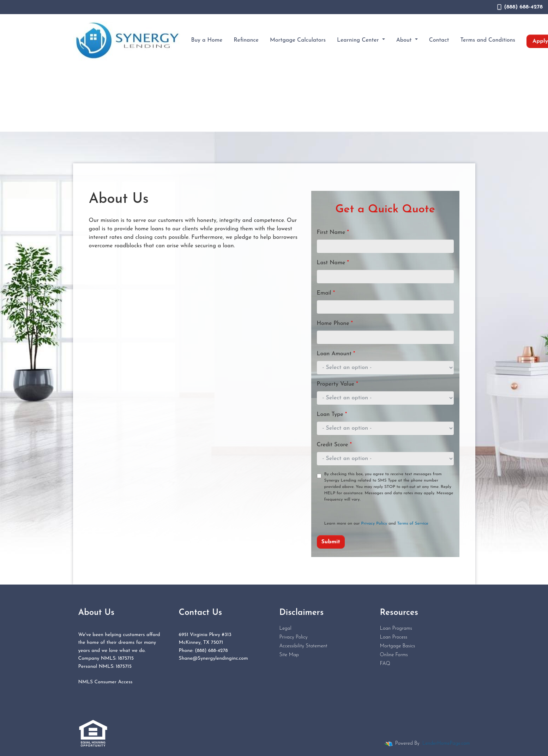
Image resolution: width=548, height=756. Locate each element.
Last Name (333, 263)
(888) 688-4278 (520, 7)
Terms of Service (413, 524)
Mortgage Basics (398, 646)
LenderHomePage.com (446, 743)
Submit (331, 542)
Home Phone (335, 323)
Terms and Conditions (488, 40)
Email (326, 293)
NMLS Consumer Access (106, 682)
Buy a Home (207, 40)
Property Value (338, 384)
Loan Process (394, 637)
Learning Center (359, 40)
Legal (285, 628)
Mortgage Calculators (298, 40)
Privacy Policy (374, 524)
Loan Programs (396, 628)
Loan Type (332, 415)
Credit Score (334, 445)
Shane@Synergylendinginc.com (213, 658)
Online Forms (394, 655)
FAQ (385, 664)
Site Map (289, 655)
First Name (333, 232)
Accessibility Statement (303, 646)
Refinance (246, 40)
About (405, 40)
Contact (439, 40)
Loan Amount (336, 354)
